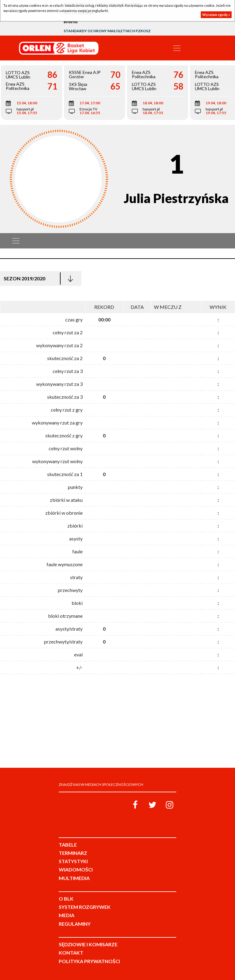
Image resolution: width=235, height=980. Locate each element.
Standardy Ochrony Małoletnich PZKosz (107, 31)
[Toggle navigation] (177, 48)
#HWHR (71, 22)
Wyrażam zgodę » (216, 15)
